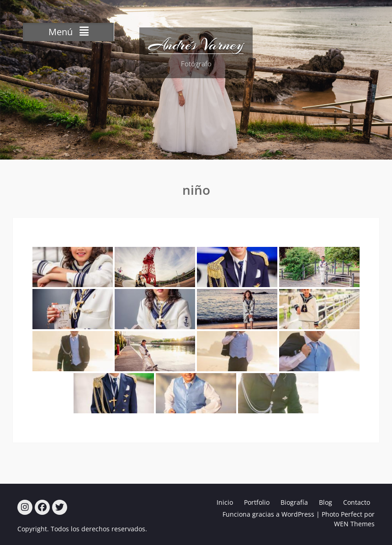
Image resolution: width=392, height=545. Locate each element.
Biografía (294, 502)
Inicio (225, 502)
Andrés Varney (196, 45)
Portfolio (257, 502)
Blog (326, 502)
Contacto (357, 502)
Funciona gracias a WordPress (268, 514)
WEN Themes (354, 524)
